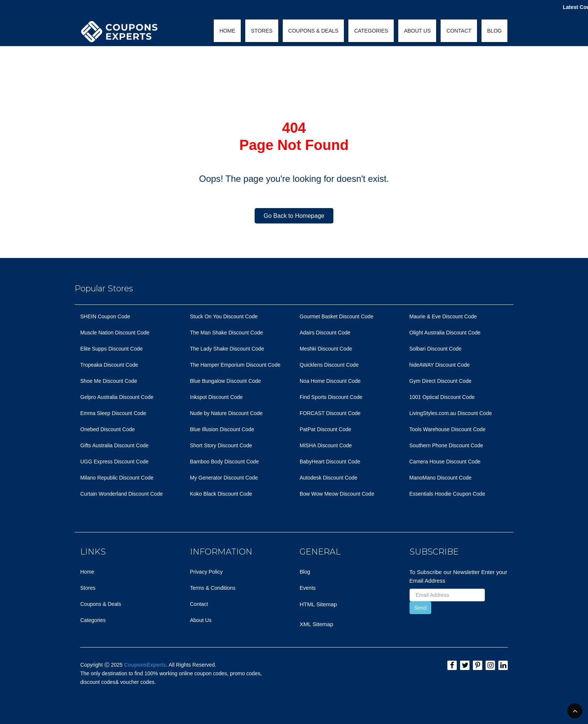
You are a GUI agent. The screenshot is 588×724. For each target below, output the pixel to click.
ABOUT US (417, 31)
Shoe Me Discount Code (109, 381)
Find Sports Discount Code (331, 397)
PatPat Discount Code (325, 429)
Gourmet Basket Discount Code (337, 316)
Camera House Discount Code (445, 462)
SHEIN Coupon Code (105, 316)
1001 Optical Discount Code (442, 397)
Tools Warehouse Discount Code (448, 429)
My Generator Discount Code (224, 478)
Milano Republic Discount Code (117, 478)
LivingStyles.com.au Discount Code (451, 413)
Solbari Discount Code (436, 349)
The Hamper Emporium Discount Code (235, 365)
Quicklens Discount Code (329, 365)
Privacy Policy (206, 572)
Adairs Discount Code (325, 333)
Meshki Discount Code (326, 349)
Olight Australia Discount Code (445, 333)
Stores (88, 588)
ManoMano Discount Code (441, 478)
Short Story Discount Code (221, 445)
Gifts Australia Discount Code (114, 445)
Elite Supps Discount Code (112, 349)
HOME (227, 31)
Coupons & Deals (101, 604)
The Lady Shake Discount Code (227, 349)
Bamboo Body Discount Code (225, 462)
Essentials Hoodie (430, 494)
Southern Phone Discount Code (446, 445)
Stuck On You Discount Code (224, 316)
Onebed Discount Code (108, 429)
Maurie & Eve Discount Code (443, 316)
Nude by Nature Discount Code (226, 413)
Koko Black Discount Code (221, 494)
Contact (199, 604)
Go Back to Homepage (294, 216)
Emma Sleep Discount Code (113, 413)
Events (308, 588)
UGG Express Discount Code (114, 462)
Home (87, 572)
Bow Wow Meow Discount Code (337, 494)
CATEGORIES (371, 31)
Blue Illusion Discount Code (222, 429)
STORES (262, 31)
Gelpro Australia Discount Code (117, 397)
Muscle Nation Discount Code (115, 333)
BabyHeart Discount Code (330, 462)
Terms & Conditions (213, 588)
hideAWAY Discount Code (440, 365)
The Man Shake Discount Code (227, 333)
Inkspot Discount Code (217, 397)
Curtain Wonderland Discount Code (121, 494)
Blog (305, 572)
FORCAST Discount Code (330, 413)
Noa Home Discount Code (330, 381)
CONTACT (459, 31)
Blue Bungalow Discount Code (226, 381)
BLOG (494, 31)
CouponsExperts (145, 665)
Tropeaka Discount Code (109, 365)
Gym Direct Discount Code (441, 381)
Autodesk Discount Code (328, 478)
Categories (93, 620)
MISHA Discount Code (326, 445)
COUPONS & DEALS (313, 31)
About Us (201, 620)
